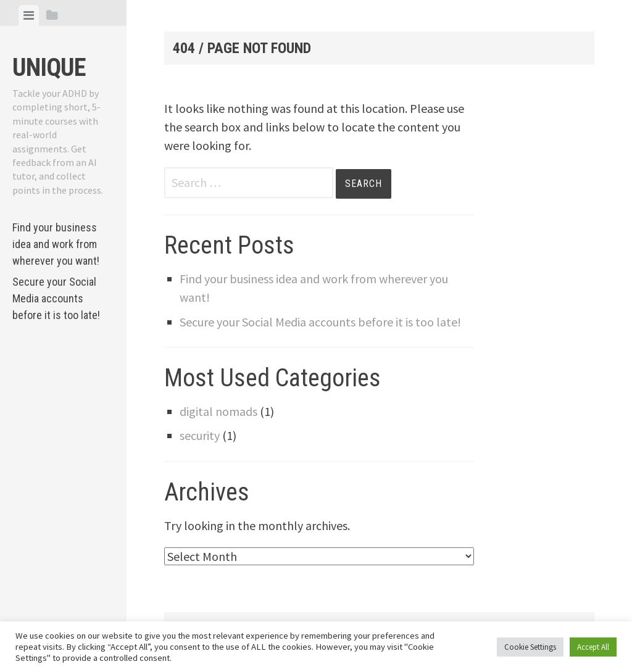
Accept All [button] (593, 647)
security (200, 435)
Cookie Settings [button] (530, 647)
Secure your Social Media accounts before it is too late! (56, 298)
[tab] (29, 15)
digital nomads (218, 411)
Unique (49, 68)
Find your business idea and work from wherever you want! (56, 244)
